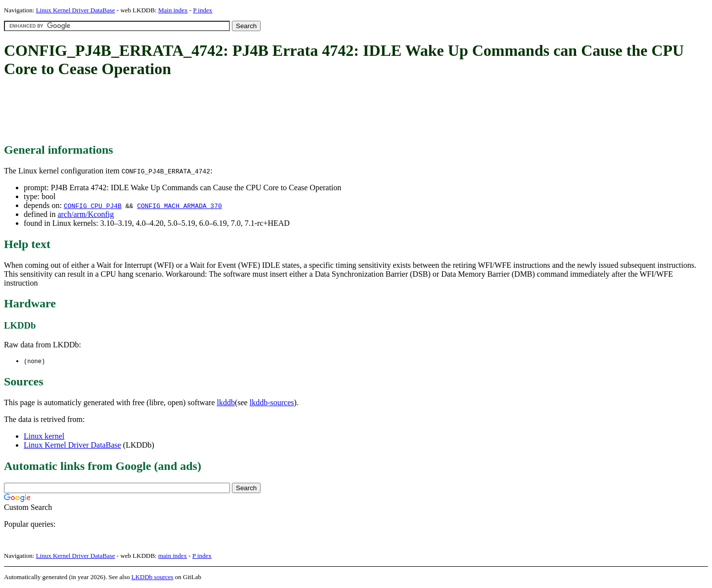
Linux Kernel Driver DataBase (76, 10)
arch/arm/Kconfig (86, 214)
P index (202, 10)
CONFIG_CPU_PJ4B (93, 206)
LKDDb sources (153, 577)
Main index (173, 10)
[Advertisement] (184, 111)
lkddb (226, 403)
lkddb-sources (272, 403)
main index (173, 556)
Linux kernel (44, 437)
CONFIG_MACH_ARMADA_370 (179, 206)
